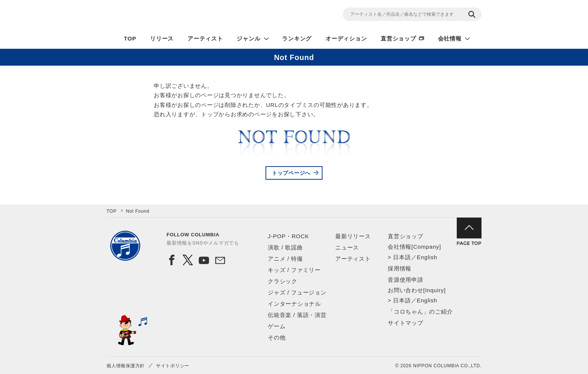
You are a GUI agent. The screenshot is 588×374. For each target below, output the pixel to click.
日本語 (402, 257)
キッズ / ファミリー (294, 270)
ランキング (297, 38)
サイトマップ (406, 323)
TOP (130, 38)
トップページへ (291, 173)
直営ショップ (398, 38)
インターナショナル (294, 304)
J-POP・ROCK (288, 236)
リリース (162, 38)
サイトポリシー (173, 366)
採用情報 (400, 268)
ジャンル (248, 38)
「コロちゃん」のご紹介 (420, 312)
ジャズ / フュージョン (297, 292)
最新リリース (353, 236)
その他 (277, 337)
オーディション (346, 38)
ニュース (347, 247)
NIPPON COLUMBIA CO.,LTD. (174, 15)
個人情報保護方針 (126, 366)
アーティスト (205, 38)
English (427, 257)
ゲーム (277, 326)
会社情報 (450, 38)
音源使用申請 (406, 280)
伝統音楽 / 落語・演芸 (297, 315)
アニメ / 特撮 (285, 259)
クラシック (283, 281)
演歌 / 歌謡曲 (285, 247)
